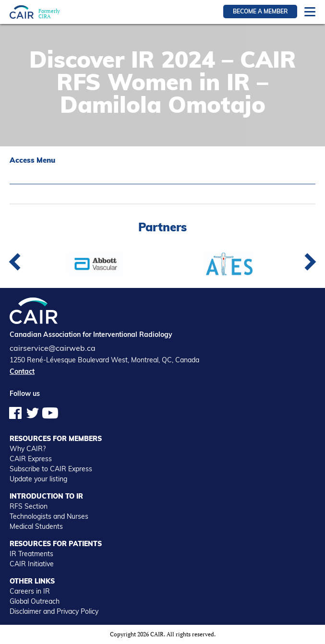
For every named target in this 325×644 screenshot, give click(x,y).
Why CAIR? (28, 449)
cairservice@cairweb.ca (53, 348)
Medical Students (36, 526)
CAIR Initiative (32, 564)
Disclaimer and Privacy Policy (54, 611)
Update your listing (38, 479)
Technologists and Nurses (49, 516)
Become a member (260, 11)
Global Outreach (35, 601)
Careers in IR (30, 591)
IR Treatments (31, 554)
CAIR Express (31, 459)
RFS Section (29, 506)
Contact (22, 371)
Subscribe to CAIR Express (51, 469)
